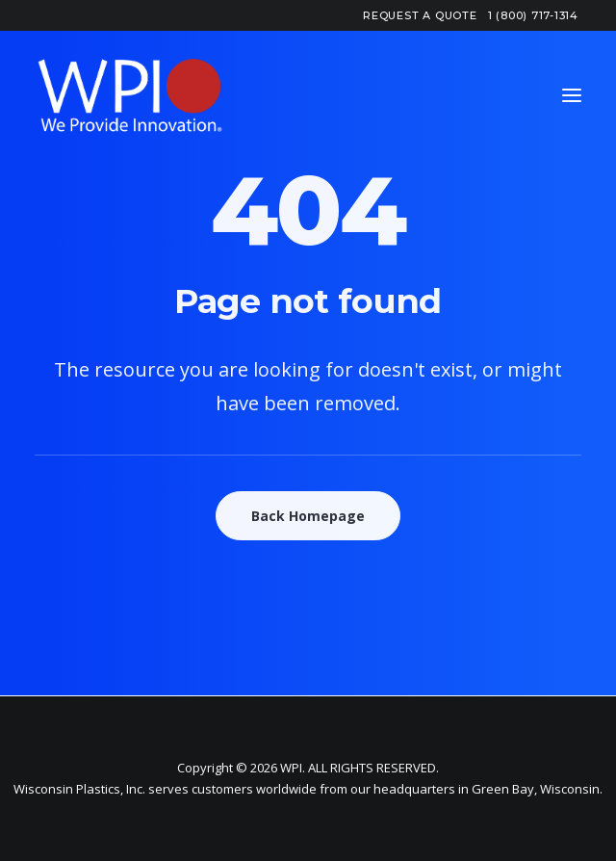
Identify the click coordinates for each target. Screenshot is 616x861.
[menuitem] (420, 15)
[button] (572, 95)
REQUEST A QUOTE (420, 15)
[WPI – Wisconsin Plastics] (130, 95)
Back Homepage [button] (308, 516)
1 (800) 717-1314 (533, 15)
